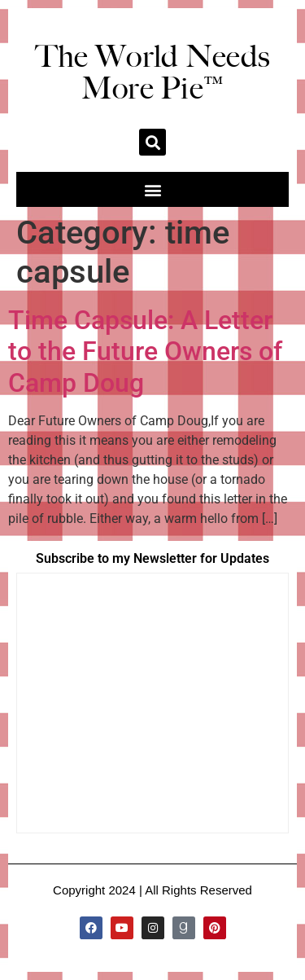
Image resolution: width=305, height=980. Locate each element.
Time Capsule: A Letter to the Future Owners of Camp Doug (145, 352)
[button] (152, 142)
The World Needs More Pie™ (153, 72)
